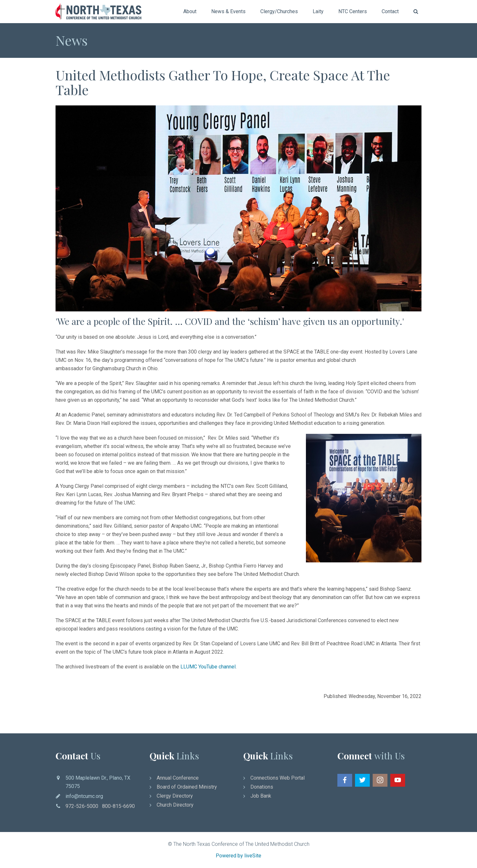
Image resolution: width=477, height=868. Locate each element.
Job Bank (261, 796)
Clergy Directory (175, 796)
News (72, 40)
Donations (262, 787)
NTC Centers (353, 11)
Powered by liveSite (238, 856)
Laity (318, 11)
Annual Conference (178, 778)
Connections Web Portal (278, 778)
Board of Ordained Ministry (187, 787)
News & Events (228, 11)
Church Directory (175, 805)
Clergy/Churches (279, 11)
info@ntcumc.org (84, 796)
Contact (390, 11)
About (190, 11)
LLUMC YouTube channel (208, 667)
